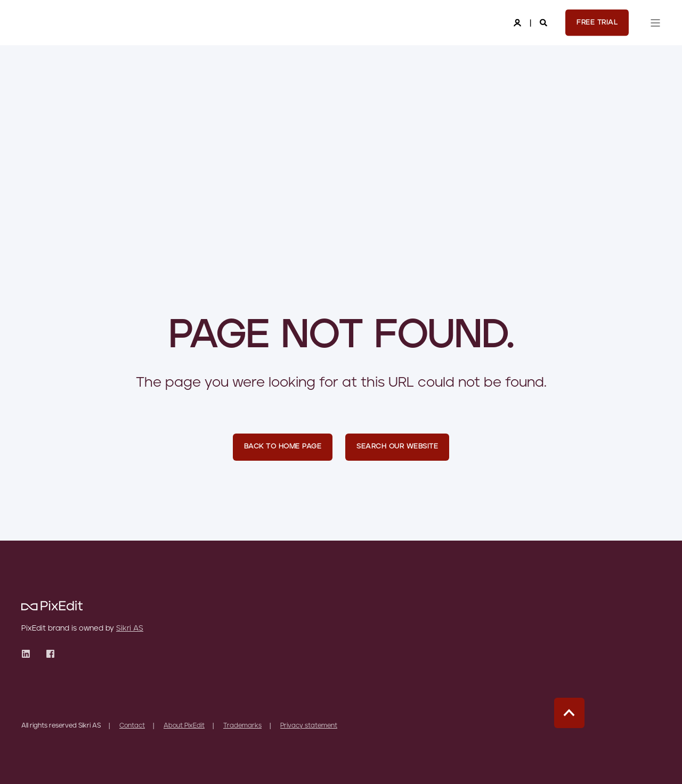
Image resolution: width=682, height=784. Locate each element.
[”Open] (655, 23)
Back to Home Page (283, 447)
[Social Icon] (29, 654)
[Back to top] (569, 713)
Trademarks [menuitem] (242, 726)
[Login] (518, 22)
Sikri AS (130, 628)
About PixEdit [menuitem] (184, 726)
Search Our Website (397, 447)
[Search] (545, 22)
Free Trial (597, 22)
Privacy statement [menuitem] (309, 726)
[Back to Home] (52, 23)
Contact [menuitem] (132, 726)
